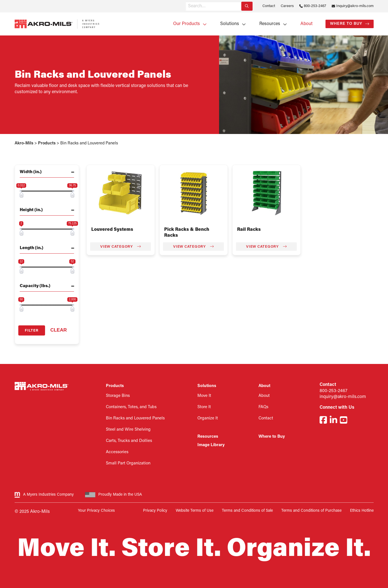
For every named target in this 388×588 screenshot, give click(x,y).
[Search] (247, 6)
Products (115, 386)
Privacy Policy (155, 511)
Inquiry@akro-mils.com (355, 6)
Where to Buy (346, 24)
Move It (204, 396)
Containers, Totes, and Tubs (131, 407)
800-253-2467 (315, 6)
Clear (59, 330)
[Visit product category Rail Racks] (267, 193)
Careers (287, 6)
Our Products (187, 24)
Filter (32, 331)
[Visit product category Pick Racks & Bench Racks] (194, 193)
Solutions (230, 24)
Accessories (117, 452)
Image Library (211, 445)
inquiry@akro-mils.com (343, 397)
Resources (270, 24)
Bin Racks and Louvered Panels (135, 418)
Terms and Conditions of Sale (247, 511)
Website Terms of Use (195, 511)
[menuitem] (188, 24)
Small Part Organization (128, 463)
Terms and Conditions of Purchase (311, 511)
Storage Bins (118, 396)
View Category (121, 247)
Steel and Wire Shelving (128, 430)
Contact (269, 6)
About (306, 24)
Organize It (208, 418)
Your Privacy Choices (96, 511)
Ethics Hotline (362, 511)
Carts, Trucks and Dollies (129, 441)
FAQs (263, 407)
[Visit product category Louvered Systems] (121, 193)
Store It (204, 407)
